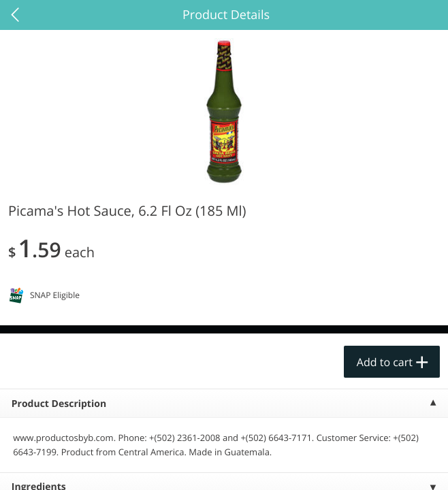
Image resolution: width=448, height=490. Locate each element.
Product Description (59, 404)
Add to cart (385, 362)
